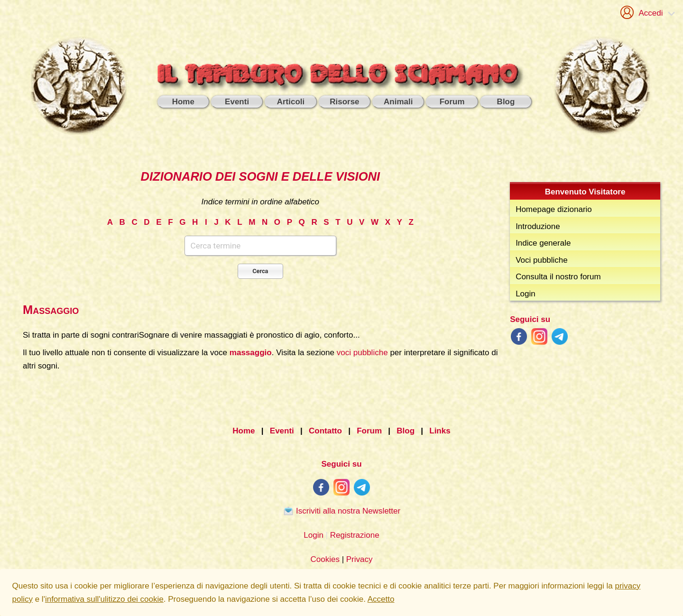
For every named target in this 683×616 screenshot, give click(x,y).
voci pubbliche (362, 353)
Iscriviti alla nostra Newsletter (341, 511)
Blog (406, 431)
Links (440, 431)
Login (526, 294)
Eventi (282, 431)
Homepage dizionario (554, 209)
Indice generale (543, 243)
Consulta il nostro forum (558, 277)
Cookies (325, 559)
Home (244, 431)
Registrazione (355, 535)
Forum (369, 431)
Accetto (381, 599)
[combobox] (260, 257)
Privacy (360, 559)
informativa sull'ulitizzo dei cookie (104, 599)
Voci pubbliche (542, 260)
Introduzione (538, 226)
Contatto (325, 431)
